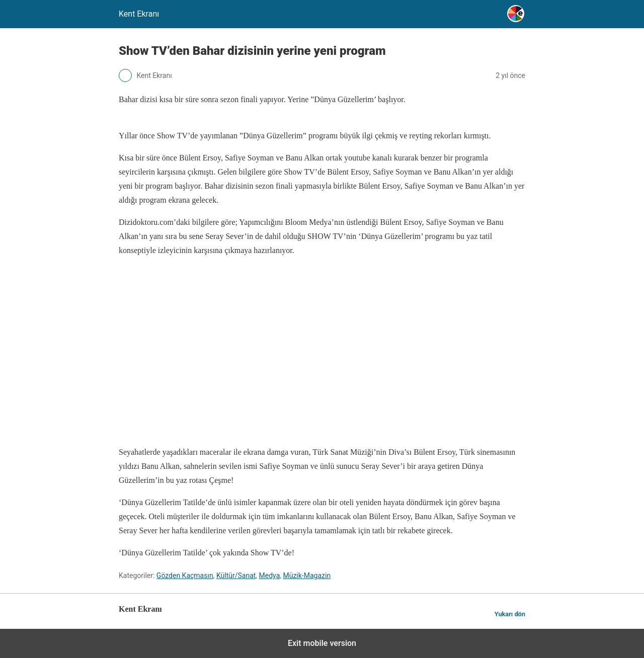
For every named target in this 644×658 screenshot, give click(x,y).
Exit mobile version (322, 643)
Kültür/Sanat (236, 575)
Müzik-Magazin (307, 575)
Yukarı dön (510, 614)
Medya (270, 575)
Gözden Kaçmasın (185, 575)
